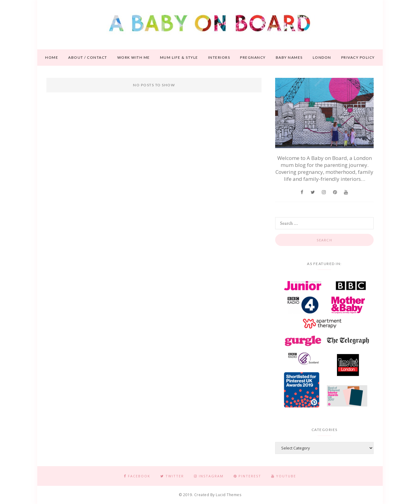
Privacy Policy (358, 57)
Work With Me (134, 57)
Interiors (219, 57)
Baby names (289, 57)
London (322, 57)
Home (52, 57)
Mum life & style (179, 57)
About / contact (88, 57)
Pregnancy (253, 57)
